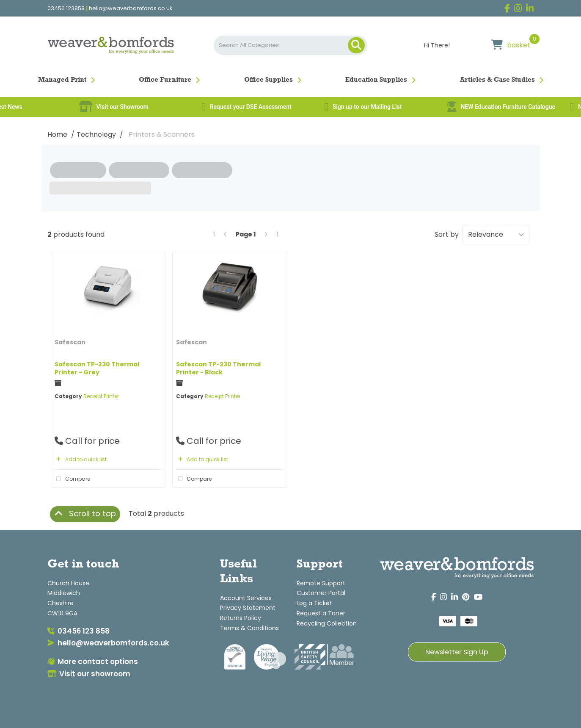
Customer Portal (321, 593)
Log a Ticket (314, 603)
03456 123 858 (78, 631)
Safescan (70, 342)
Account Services (246, 598)
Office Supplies (268, 80)
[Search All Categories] (290, 45)
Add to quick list (81, 459)
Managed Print (62, 80)
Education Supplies (376, 80)
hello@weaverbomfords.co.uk (131, 8)
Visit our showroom (89, 674)
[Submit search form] (356, 45)
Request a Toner (321, 613)
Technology (96, 134)
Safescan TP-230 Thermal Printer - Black (218, 368)
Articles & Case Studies (497, 80)
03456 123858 (66, 8)
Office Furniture (165, 80)
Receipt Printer (101, 396)
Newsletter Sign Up (457, 652)
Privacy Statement (248, 608)
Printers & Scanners (162, 134)
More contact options (93, 662)
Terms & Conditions (249, 628)
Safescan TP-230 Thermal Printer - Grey (97, 368)
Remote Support (321, 583)
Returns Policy (241, 618)
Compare (72, 479)
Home (57, 134)
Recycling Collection (327, 623)
